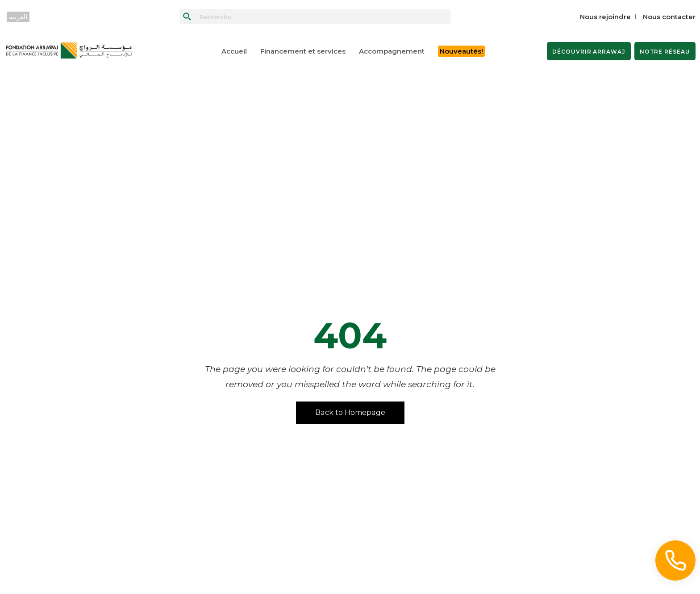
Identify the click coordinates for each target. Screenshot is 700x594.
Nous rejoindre (605, 17)
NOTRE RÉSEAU (665, 52)
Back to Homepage (350, 412)
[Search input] (323, 17)
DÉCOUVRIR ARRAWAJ (589, 52)
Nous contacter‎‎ (669, 17)
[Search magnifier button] (187, 17)
